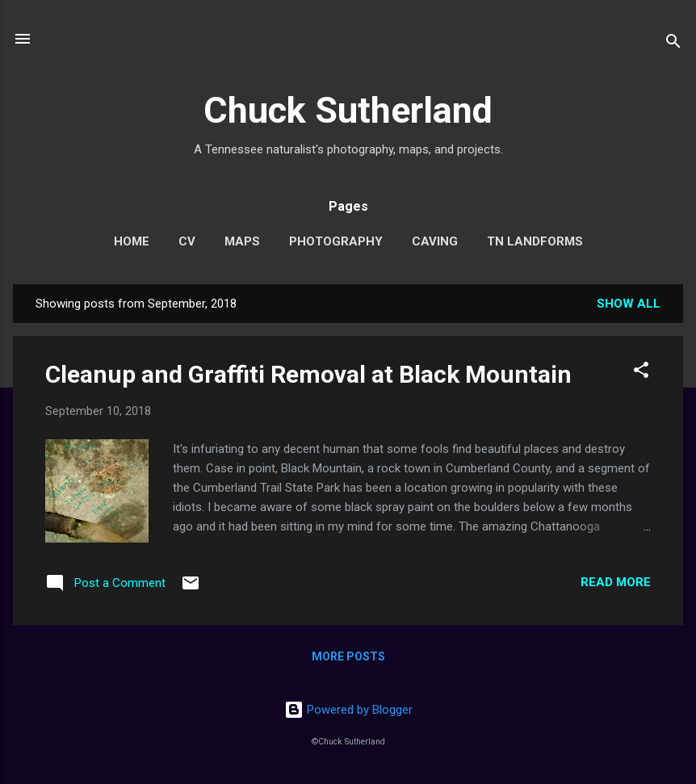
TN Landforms (535, 241)
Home (132, 241)
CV (187, 241)
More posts (348, 656)
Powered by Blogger (348, 710)
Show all (629, 304)
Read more (616, 582)
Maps (242, 241)
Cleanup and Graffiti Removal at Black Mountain (308, 374)
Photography (336, 241)
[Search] (673, 44)
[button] (641, 373)
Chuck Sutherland (348, 110)
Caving (435, 241)
